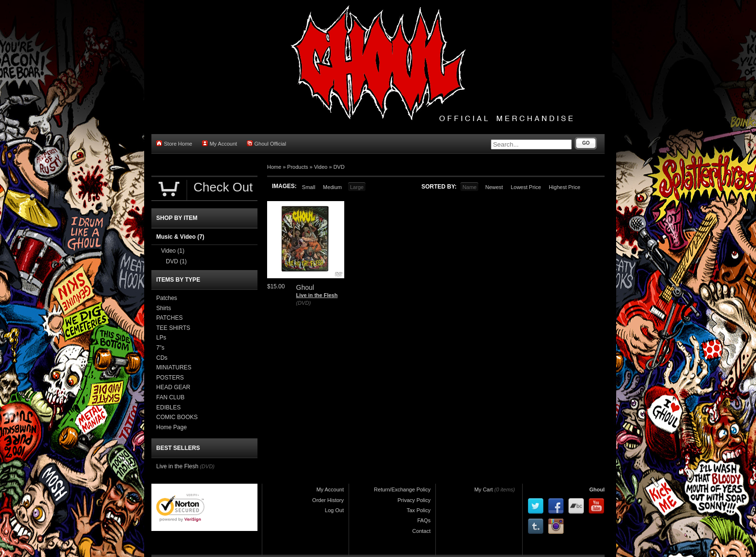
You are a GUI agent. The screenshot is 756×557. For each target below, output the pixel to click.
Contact (421, 531)
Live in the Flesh (317, 295)
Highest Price (564, 187)
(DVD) (304, 303)
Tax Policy (418, 510)
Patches (167, 298)
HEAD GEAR (173, 387)
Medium (332, 187)
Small (309, 187)
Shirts (164, 308)
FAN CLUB (170, 397)
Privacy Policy (414, 500)
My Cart (484, 489)
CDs (162, 358)
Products (298, 167)
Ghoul (597, 489)
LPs (161, 338)
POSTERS (170, 378)
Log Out (334, 510)
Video (321, 167)
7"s (160, 348)
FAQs (424, 520)
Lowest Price (526, 187)
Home (274, 167)
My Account (220, 143)
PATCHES (169, 318)
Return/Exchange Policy (402, 489)
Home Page (171, 427)
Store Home (174, 143)
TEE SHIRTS (173, 328)
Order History (328, 500)
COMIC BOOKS (177, 417)
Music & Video (180, 237)
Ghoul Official (267, 143)
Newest (494, 187)
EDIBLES (169, 408)
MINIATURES (174, 367)
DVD (339, 167)
